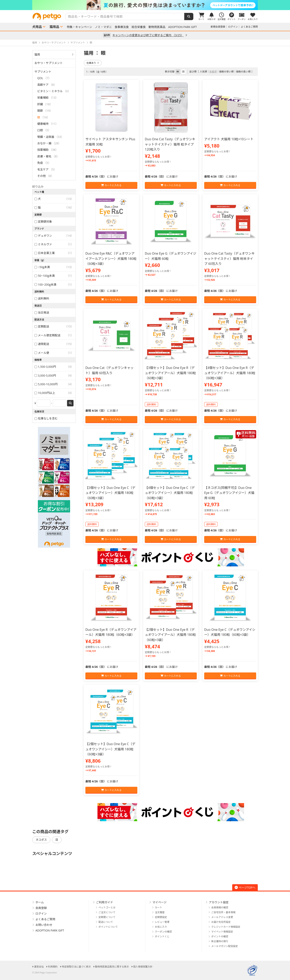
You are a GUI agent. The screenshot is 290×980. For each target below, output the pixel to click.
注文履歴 (160, 912)
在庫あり (93, 63)
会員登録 (41, 908)
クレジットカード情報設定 (226, 927)
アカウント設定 (219, 902)
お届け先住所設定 (221, 922)
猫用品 (54, 27)
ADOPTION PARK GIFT (182, 27)
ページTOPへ (245, 888)
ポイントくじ (162, 936)
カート (158, 907)
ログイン (233, 27)
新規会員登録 (218, 27)
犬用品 (37, 27)
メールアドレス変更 (222, 917)
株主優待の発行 (220, 941)
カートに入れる (111, 185)
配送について (106, 922)
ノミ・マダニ (103, 27)
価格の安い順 (226, 72)
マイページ (159, 902)
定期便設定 (161, 917)
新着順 (213, 72)
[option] (145, 5)
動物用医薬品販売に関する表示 (112, 967)
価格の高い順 (243, 72)
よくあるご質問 (249, 27)
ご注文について (107, 912)
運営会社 (39, 967)
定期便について (107, 917)
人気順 (203, 72)
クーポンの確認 (163, 932)
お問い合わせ (44, 925)
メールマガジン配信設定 (225, 946)
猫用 (37, 54)
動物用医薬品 (157, 27)
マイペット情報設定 (222, 932)
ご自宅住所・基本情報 (223, 912)
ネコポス (41, 840)
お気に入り (161, 927)
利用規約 (53, 967)
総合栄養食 (139, 27)
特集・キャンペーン (79, 27)
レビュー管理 (162, 922)
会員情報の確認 (220, 907)
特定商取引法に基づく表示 (76, 967)
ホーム (40, 902)
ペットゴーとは (107, 907)
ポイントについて (108, 927)
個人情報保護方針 (143, 967)
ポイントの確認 (220, 936)
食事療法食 (122, 27)
